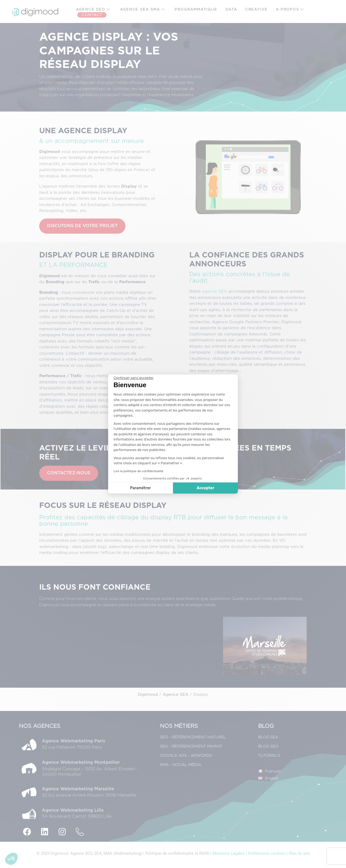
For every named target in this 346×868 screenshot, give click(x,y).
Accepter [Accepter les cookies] (206, 488)
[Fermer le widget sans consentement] (134, 378)
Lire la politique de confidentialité (138, 471)
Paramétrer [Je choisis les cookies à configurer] (140, 488)
